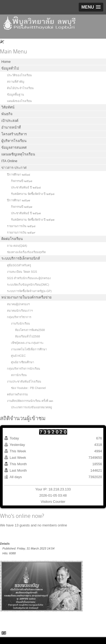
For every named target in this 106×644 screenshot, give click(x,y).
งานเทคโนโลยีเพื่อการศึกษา (29, 349)
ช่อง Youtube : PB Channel (28, 388)
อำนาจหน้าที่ (11, 127)
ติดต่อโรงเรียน (12, 239)
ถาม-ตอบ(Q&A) (17, 246)
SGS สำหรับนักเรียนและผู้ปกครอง (29, 278)
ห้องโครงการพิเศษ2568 (30, 330)
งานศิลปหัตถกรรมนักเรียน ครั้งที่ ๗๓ (30, 401)
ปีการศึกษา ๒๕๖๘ (18, 174)
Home (6, 62)
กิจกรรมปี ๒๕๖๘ (22, 181)
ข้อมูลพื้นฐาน (16, 94)
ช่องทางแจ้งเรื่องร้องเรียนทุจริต (26, 252)
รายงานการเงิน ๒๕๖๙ (21, 232)
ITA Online (9, 161)
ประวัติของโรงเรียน (19, 75)
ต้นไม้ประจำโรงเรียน (20, 88)
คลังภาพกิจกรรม (17, 394)
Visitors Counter (53, 502)
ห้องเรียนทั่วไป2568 (27, 336)
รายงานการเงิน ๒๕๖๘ (21, 226)
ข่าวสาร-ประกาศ (14, 168)
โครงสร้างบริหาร (14, 134)
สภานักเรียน (19, 375)
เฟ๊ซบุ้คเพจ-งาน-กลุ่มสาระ (27, 343)
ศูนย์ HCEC (18, 356)
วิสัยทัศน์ (8, 107)
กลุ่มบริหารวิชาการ (19, 317)
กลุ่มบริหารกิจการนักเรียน (24, 369)
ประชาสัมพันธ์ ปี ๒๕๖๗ (26, 213)
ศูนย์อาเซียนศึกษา (22, 362)
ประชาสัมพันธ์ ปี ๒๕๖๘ (26, 187)
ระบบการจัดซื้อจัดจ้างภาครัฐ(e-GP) (29, 291)
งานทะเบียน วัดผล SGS (22, 272)
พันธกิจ (7, 114)
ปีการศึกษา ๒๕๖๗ (18, 200)
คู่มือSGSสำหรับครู (19, 265)
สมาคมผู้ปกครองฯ (18, 304)
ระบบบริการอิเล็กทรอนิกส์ (21, 258)
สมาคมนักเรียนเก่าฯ (20, 311)
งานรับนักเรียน (20, 323)
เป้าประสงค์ (10, 121)
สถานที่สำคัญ (16, 82)
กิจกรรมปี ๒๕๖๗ (22, 207)
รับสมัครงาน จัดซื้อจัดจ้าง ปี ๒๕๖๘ (33, 194)
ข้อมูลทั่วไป (10, 68)
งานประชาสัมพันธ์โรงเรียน (24, 381)
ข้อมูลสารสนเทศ (14, 148)
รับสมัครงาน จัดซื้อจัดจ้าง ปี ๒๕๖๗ (33, 220)
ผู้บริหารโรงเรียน (14, 141)
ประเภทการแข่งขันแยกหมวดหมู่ (31, 407)
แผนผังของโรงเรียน (19, 101)
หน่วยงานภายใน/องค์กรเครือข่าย (26, 297)
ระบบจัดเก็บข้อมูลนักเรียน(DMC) (28, 285)
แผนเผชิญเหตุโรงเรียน (18, 154)
